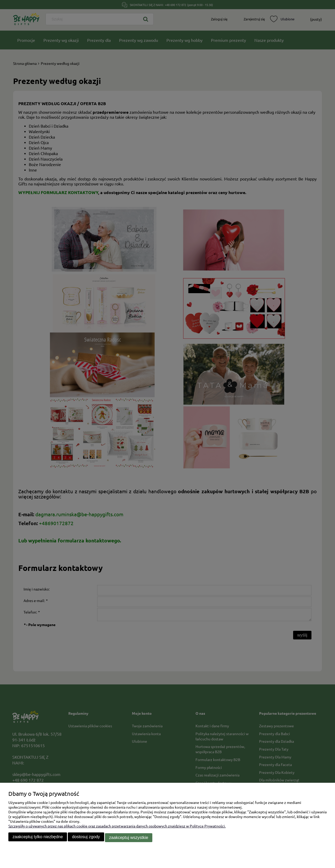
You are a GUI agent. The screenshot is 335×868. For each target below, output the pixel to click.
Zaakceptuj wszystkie (129, 838)
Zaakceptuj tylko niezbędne (38, 838)
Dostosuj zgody (86, 838)
